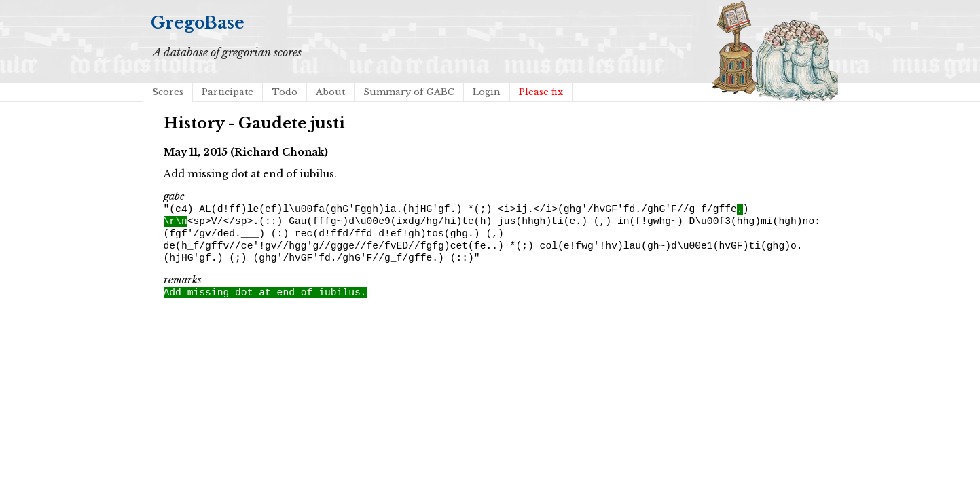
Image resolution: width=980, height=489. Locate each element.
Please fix (541, 92)
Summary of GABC (409, 92)
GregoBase (198, 23)
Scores (168, 92)
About (330, 92)
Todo (285, 92)
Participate (228, 92)
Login (487, 92)
